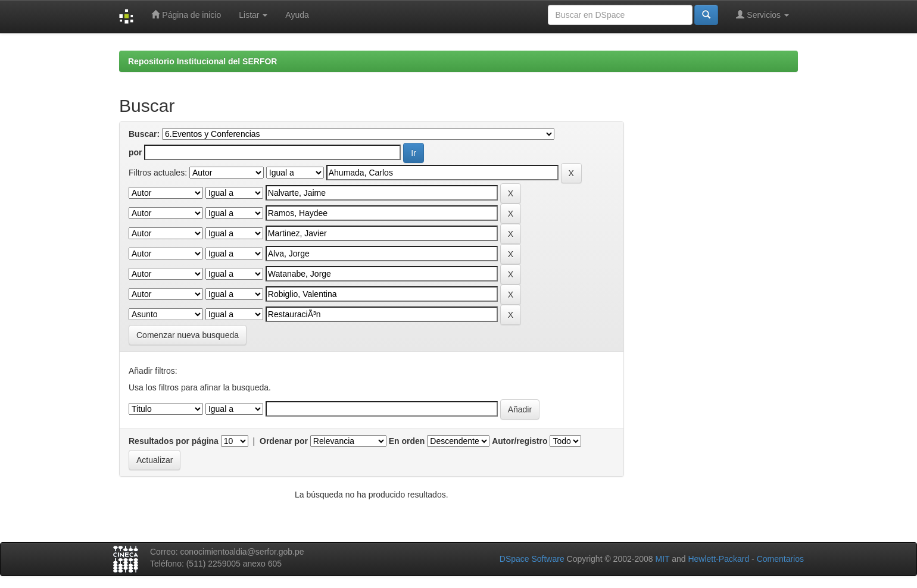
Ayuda (297, 15)
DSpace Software (532, 559)
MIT (662, 559)
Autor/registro (520, 441)
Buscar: (144, 134)
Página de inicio (186, 15)
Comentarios (780, 559)
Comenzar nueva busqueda (188, 335)
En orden (407, 441)
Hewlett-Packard (718, 559)
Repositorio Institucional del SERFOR (202, 61)
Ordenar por (284, 441)
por (135, 152)
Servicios (762, 15)
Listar (253, 15)
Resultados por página (174, 441)
